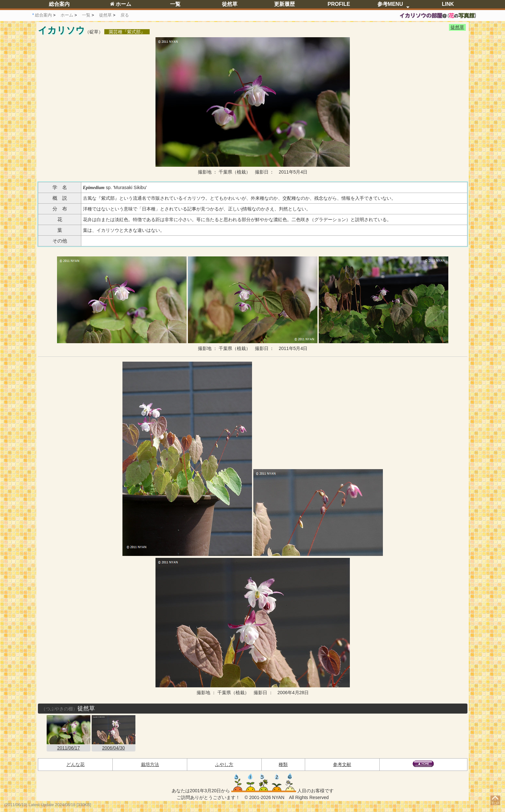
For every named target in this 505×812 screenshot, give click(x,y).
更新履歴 (284, 4)
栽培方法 (150, 764)
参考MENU (390, 4)
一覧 (175, 4)
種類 (283, 764)
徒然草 (230, 4)
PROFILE (339, 4)
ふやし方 (224, 764)
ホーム (121, 4)
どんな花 (75, 764)
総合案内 (59, 4)
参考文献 (342, 764)
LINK (448, 4)
